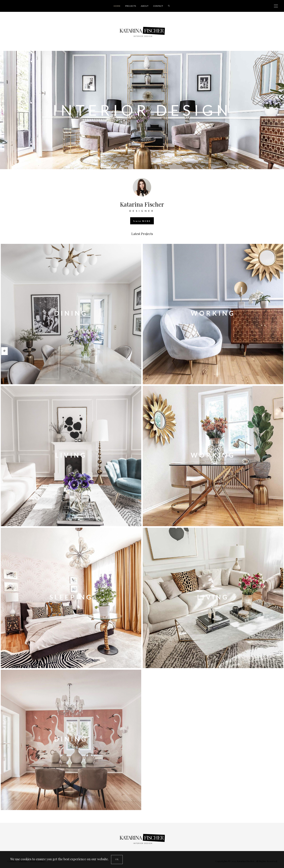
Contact (158, 6)
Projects (131, 6)
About (145, 6)
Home (117, 6)
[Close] (117, 860)
